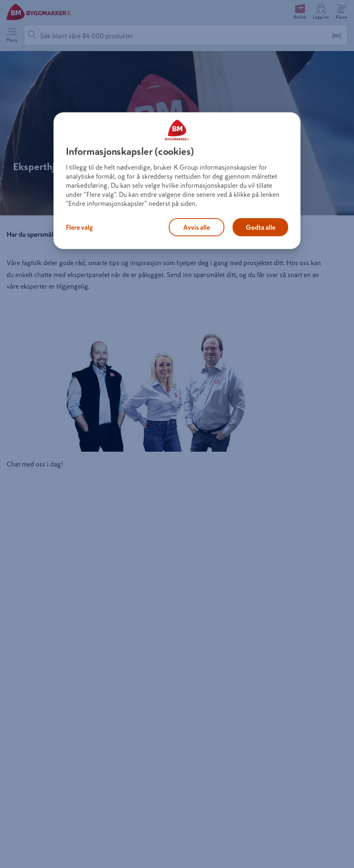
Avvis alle (197, 227)
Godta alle (261, 227)
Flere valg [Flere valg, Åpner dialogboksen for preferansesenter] (79, 227)
